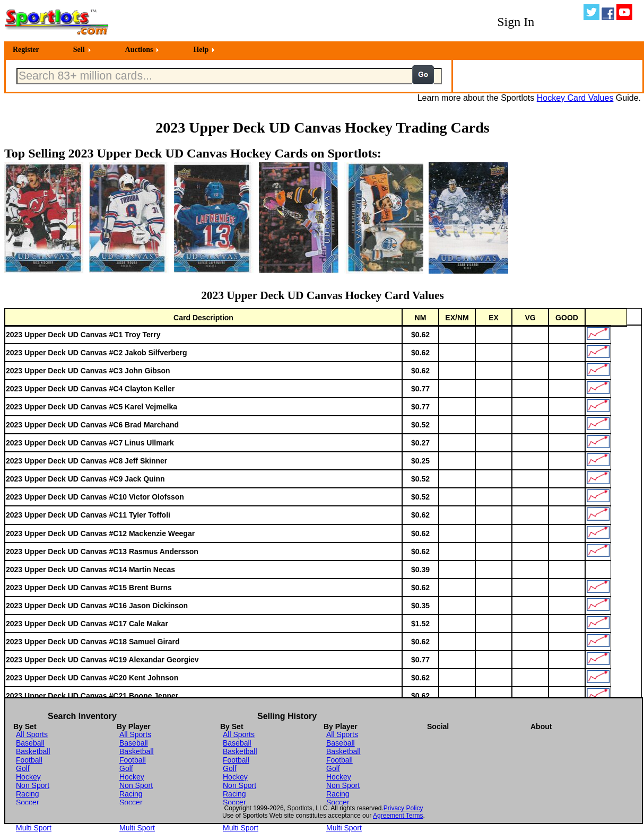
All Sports (32, 734)
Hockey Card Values (575, 98)
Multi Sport (34, 828)
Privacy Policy (403, 808)
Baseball (30, 743)
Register (26, 50)
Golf (23, 768)
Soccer (28, 802)
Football (29, 760)
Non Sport (33, 785)
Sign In (516, 22)
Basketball (33, 751)
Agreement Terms (398, 816)
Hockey (28, 777)
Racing (28, 794)
